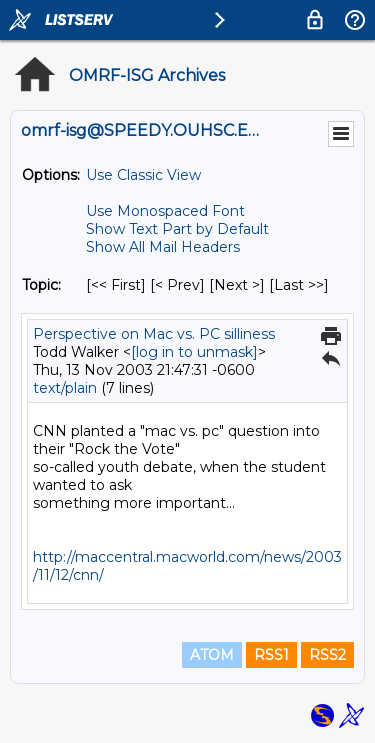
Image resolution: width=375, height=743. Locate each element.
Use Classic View (143, 175)
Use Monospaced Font (165, 211)
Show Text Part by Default (177, 229)
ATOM (212, 655)
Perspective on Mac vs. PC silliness (154, 334)
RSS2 (327, 655)
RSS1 (271, 655)
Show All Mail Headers (163, 247)
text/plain (65, 388)
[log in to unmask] (194, 352)
